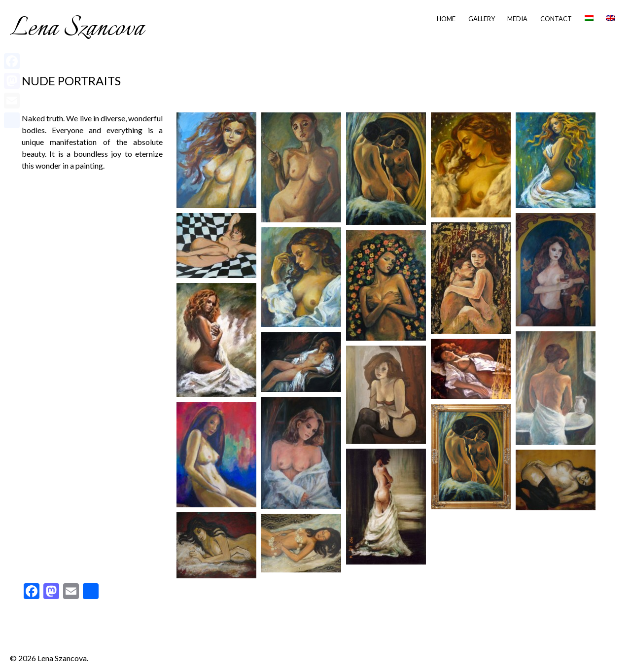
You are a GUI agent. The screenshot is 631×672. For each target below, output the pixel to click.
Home (446, 19)
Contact (556, 19)
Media (517, 19)
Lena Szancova (77, 29)
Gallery (482, 19)
